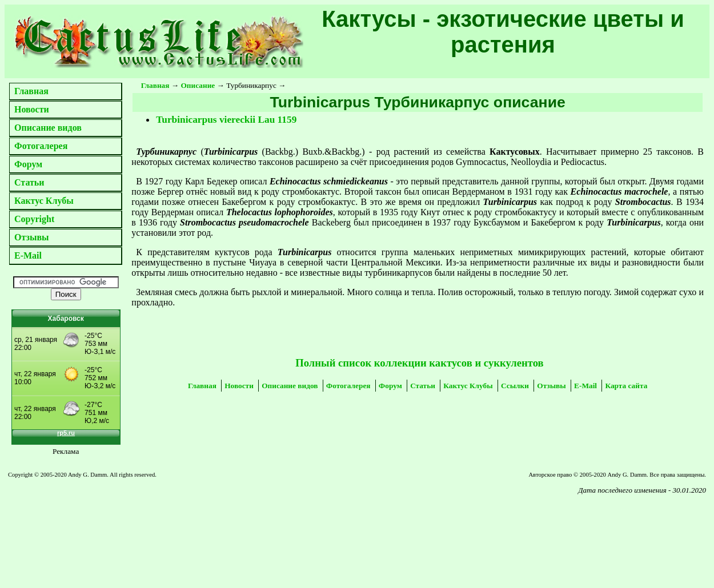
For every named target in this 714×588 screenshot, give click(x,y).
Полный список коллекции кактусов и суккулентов (419, 363)
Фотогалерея (41, 146)
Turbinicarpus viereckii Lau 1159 (226, 120)
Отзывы (32, 237)
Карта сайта (626, 386)
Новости (32, 109)
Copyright (34, 219)
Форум (28, 164)
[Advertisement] (132, 528)
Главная (31, 91)
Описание (198, 85)
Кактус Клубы (44, 201)
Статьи (29, 182)
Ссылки (515, 386)
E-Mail (28, 255)
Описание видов (48, 128)
